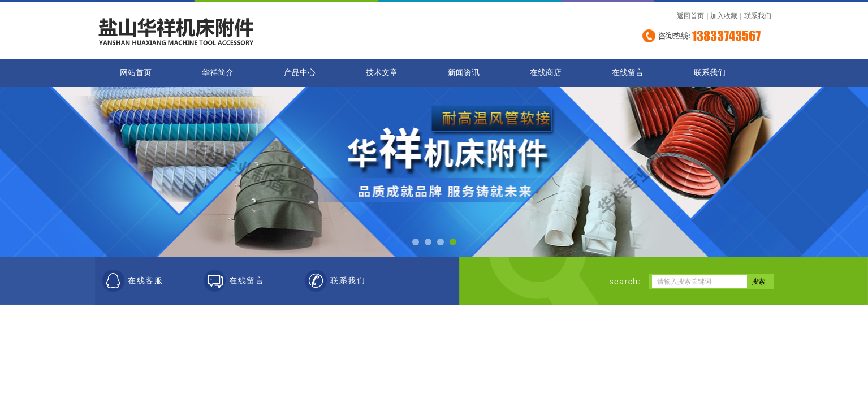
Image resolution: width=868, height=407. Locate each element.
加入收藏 (724, 16)
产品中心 (300, 73)
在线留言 (628, 73)
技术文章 (382, 73)
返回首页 (690, 16)
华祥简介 (218, 73)
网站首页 (136, 73)
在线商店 (546, 73)
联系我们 (758, 16)
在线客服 (145, 281)
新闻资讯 (464, 73)
